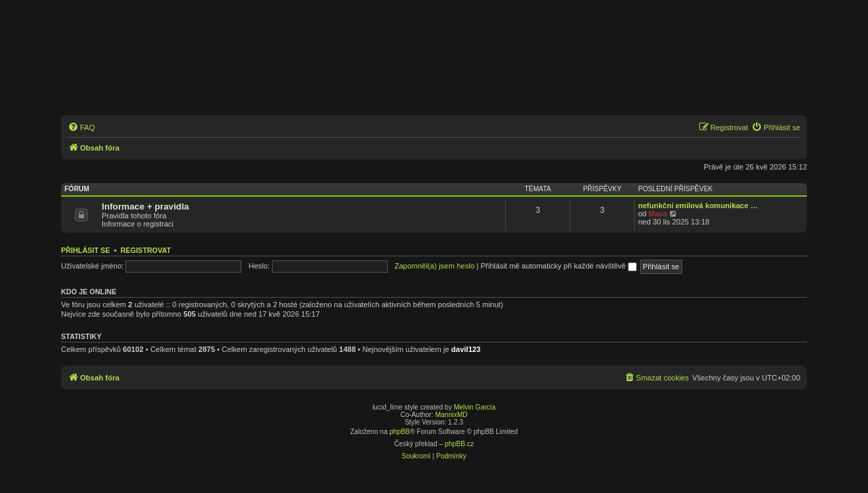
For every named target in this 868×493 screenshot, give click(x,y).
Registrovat (146, 250)
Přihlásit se (85, 250)
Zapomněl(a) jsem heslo (435, 266)
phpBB (399, 432)
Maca (658, 214)
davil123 (466, 349)
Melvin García (475, 407)
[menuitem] (81, 127)
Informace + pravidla (145, 206)
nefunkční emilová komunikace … (698, 205)
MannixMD (452, 415)
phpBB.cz (459, 444)
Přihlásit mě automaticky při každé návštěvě (559, 266)
